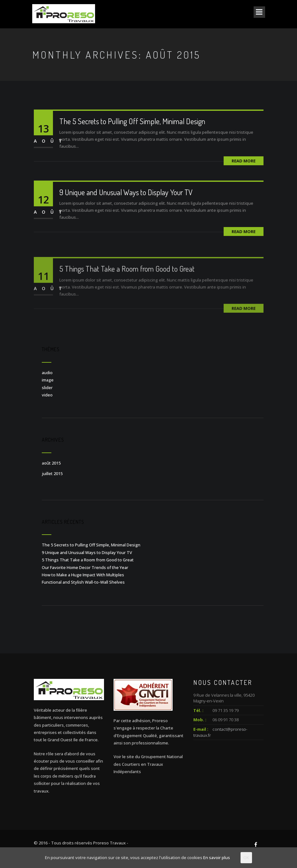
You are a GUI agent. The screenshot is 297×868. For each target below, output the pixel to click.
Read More (244, 161)
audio (47, 373)
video (47, 395)
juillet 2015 (52, 473)
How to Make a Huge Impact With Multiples (83, 575)
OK (246, 857)
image (48, 380)
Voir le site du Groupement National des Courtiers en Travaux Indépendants (148, 764)
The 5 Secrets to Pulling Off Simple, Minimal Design (132, 121)
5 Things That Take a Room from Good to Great (127, 278)
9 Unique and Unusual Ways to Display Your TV (126, 192)
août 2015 (51, 463)
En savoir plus (217, 857)
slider (47, 388)
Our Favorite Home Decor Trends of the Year (85, 567)
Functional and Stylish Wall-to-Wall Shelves (83, 582)
